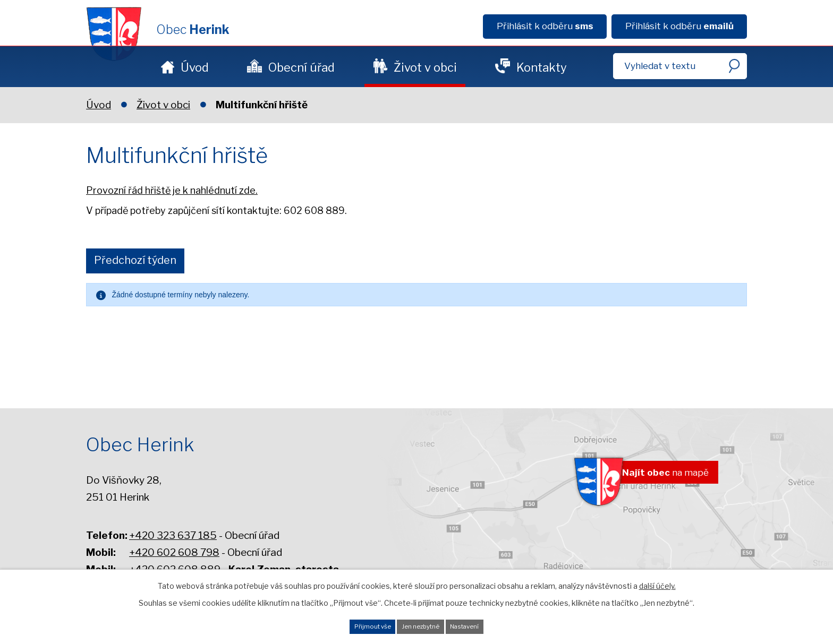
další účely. (657, 579)
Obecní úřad (301, 67)
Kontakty (542, 67)
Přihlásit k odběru (545, 26)
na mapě (651, 478)
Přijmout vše (349, 623)
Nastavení (488, 623)
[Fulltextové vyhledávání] (680, 66)
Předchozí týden (143, 262)
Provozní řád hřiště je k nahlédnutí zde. (172, 190)
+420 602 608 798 (174, 552)
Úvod (195, 67)
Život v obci (425, 67)
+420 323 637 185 (173, 535)
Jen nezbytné (421, 623)
